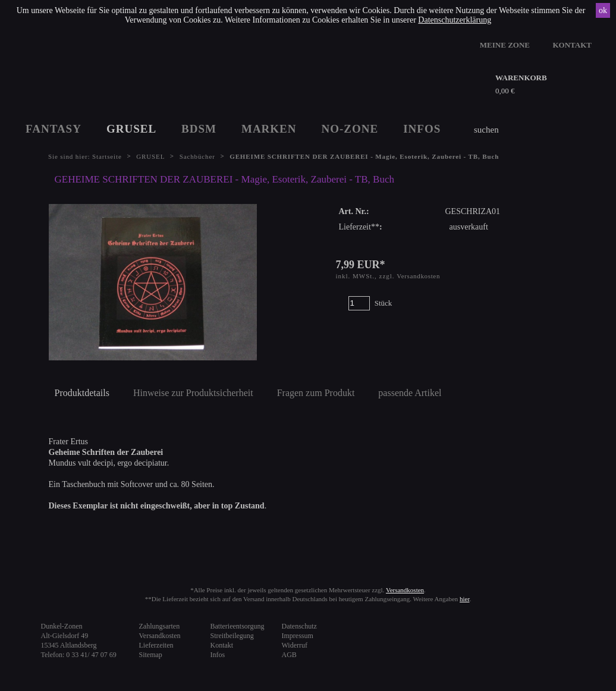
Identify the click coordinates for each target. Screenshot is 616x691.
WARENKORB (521, 78)
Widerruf (295, 645)
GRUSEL (131, 129)
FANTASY (54, 129)
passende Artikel (410, 393)
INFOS (422, 129)
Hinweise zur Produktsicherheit (193, 393)
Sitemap (151, 655)
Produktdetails (82, 393)
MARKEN (269, 129)
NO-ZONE (350, 129)
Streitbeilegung (232, 636)
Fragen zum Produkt (316, 393)
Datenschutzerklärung (455, 20)
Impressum (298, 636)
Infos (218, 655)
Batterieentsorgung (238, 626)
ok (603, 10)
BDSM (199, 129)
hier (465, 599)
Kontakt (222, 645)
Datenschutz (299, 626)
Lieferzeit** (359, 227)
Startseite (107, 156)
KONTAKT (573, 45)
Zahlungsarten (160, 626)
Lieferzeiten (156, 645)
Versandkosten (418, 276)
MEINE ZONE (505, 45)
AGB (289, 655)
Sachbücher (197, 156)
